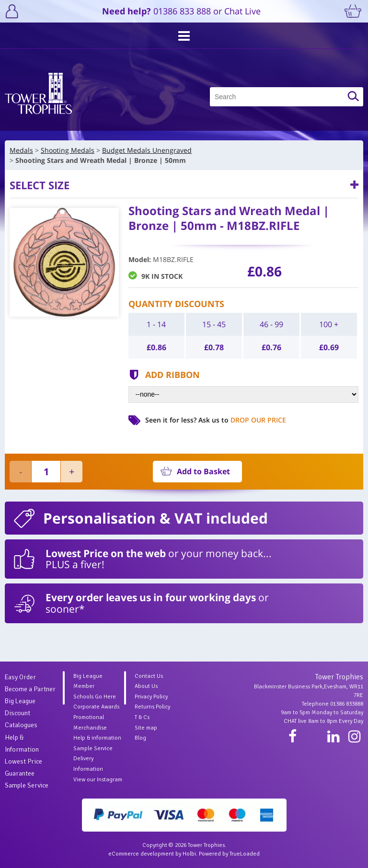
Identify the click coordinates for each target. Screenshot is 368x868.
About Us (146, 686)
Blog (140, 738)
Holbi (189, 854)
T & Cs (142, 717)
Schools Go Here (95, 697)
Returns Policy (152, 707)
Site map (146, 728)
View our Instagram (98, 780)
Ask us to (242, 420)
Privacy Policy (151, 697)
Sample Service (27, 785)
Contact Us (149, 676)
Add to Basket (203, 471)
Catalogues (21, 725)
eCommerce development (141, 854)
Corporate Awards (96, 707)
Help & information (97, 738)
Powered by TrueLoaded (229, 854)
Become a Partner (30, 689)
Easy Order (20, 677)
